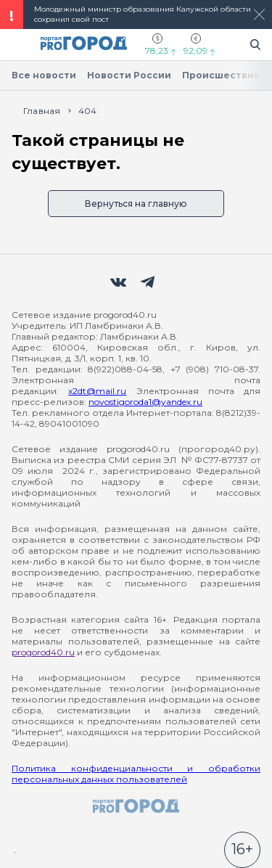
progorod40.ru (43, 652)
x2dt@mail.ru (97, 391)
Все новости (44, 75)
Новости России (129, 75)
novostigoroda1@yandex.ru (145, 402)
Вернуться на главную (136, 204)
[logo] (136, 807)
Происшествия (221, 75)
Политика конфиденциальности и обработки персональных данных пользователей (136, 774)
